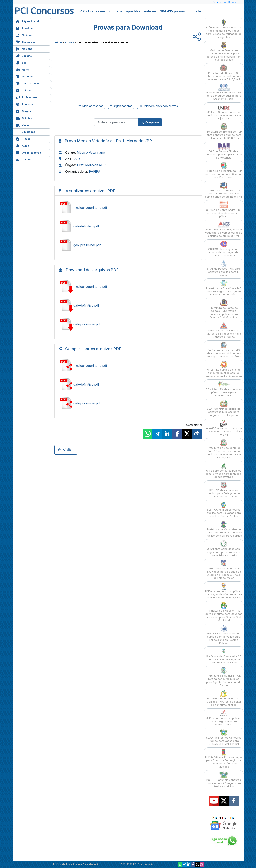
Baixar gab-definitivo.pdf (128, 305)
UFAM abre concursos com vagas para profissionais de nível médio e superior (224, 549)
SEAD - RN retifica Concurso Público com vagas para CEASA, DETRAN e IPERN (224, 737)
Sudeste (24, 55)
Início (58, 42)
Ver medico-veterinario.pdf (128, 208)
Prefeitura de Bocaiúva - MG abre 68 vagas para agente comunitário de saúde (224, 288)
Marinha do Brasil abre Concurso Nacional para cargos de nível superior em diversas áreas (224, 51)
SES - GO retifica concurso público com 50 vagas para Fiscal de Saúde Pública (224, 509)
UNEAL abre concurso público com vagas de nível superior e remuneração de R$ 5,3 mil (224, 591)
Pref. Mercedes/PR (91, 165)
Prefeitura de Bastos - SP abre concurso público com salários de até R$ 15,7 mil (224, 73)
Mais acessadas (91, 106)
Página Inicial (27, 21)
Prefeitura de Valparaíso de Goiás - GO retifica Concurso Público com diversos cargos (224, 529)
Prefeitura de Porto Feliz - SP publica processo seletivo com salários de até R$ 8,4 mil (224, 190)
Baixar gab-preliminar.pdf (128, 324)
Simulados (25, 132)
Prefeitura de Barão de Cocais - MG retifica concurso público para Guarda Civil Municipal (224, 309)
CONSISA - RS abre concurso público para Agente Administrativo (224, 389)
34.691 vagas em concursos (100, 11)
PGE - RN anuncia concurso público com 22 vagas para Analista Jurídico (224, 780)
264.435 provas (172, 11)
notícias (150, 11)
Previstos (25, 104)
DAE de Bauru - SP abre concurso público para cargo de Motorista (224, 151)
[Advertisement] (96, 73)
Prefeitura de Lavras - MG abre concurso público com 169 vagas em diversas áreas (224, 350)
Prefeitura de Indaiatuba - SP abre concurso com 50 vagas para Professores (224, 170)
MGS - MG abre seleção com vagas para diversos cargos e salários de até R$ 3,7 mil (224, 229)
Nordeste (25, 76)
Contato (24, 159)
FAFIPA (95, 171)
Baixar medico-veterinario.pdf (128, 287)
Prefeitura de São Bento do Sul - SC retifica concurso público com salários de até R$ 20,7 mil (224, 449)
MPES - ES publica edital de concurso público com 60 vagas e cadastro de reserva (224, 369)
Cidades (24, 118)
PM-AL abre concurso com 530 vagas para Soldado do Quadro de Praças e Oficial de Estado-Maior (224, 570)
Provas (23, 138)
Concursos (26, 42)
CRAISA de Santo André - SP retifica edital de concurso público (224, 210)
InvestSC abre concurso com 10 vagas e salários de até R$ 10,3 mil (224, 428)
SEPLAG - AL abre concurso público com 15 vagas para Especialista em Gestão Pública (224, 635)
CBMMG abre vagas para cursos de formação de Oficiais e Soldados (224, 249)
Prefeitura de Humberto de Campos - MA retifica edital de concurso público (224, 698)
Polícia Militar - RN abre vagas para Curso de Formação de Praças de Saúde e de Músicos (224, 758)
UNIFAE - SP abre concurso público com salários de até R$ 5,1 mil (224, 112)
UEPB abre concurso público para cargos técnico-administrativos (224, 718)
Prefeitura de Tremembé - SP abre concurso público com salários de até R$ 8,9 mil (224, 131)
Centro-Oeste (27, 83)
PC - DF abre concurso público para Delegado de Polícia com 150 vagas (224, 490)
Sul (21, 62)
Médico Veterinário (91, 152)
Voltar (66, 450)
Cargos (23, 111)
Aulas (22, 145)
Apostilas (25, 28)
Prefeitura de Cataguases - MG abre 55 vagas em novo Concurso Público (224, 330)
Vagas (23, 125)
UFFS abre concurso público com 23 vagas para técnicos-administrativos (224, 470)
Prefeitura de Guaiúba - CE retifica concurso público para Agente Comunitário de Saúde (224, 677)
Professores (26, 97)
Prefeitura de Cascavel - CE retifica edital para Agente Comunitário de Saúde (224, 656)
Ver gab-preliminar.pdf (128, 245)
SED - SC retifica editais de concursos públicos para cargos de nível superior (224, 408)
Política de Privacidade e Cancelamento (76, 864)
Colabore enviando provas (158, 106)
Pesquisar (150, 122)
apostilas (133, 11)
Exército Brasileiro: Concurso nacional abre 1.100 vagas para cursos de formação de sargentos (224, 29)
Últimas (23, 90)
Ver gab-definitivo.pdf (128, 226)
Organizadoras (28, 152)
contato (195, 11)
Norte (22, 69)
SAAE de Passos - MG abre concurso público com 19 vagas (224, 268)
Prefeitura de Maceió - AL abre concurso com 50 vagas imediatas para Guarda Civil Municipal (224, 612)
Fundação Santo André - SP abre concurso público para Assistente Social (224, 92)
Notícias (24, 35)
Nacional (24, 49)
